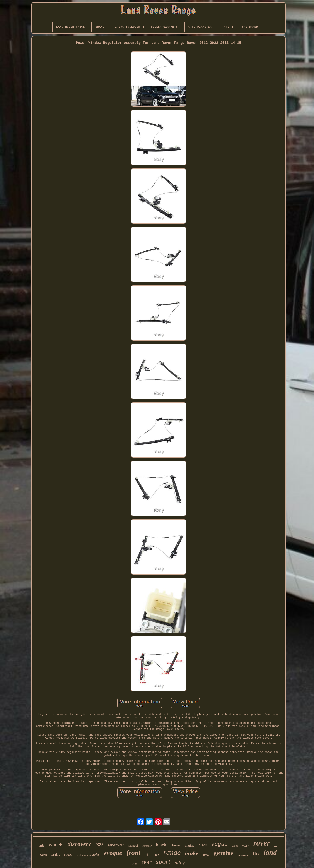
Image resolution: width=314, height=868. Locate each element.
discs (203, 845)
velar (246, 846)
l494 (135, 864)
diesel (206, 855)
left (147, 855)
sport (163, 861)
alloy (180, 863)
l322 (99, 845)
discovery (79, 844)
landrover (116, 845)
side (42, 845)
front (133, 853)
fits (256, 854)
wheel (44, 855)
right (56, 854)
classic (176, 845)
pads (276, 846)
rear (146, 862)
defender (147, 846)
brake (192, 853)
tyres (235, 846)
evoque (113, 853)
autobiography (88, 854)
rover (262, 843)
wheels (56, 844)
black (161, 845)
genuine (223, 853)
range (172, 852)
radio (68, 854)
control (133, 846)
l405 (156, 855)
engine (190, 845)
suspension (243, 855)
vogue (219, 844)
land (270, 853)
